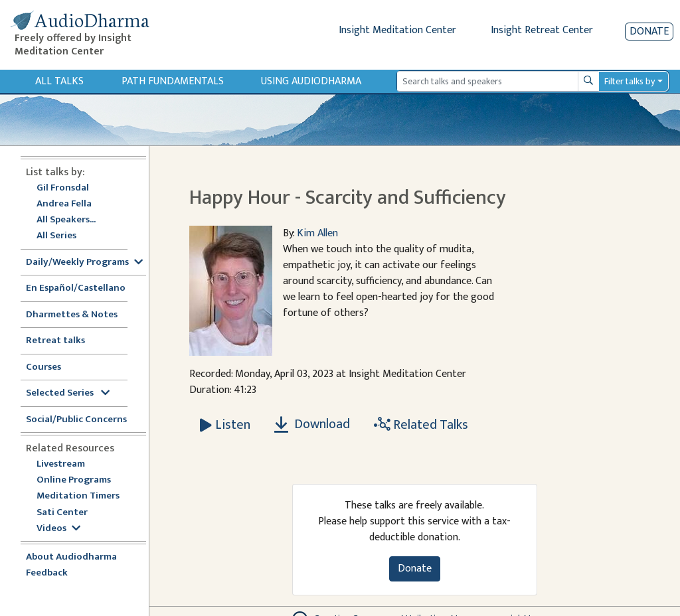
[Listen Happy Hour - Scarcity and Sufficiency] (225, 425)
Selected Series (68, 393)
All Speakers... (66, 220)
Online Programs (74, 480)
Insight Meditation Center (397, 30)
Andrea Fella (64, 204)
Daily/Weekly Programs (84, 263)
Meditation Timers (78, 496)
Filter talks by (630, 81)
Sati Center (62, 513)
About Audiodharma (71, 557)
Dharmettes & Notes (72, 315)
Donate (649, 32)
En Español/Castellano (76, 288)
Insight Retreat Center (542, 30)
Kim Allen (317, 233)
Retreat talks (55, 341)
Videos (58, 529)
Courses (43, 367)
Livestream (61, 464)
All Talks (59, 81)
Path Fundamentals (173, 81)
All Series (56, 236)
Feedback (47, 573)
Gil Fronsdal (63, 188)
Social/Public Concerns (76, 420)
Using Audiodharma (311, 81)
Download (312, 424)
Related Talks (421, 425)
